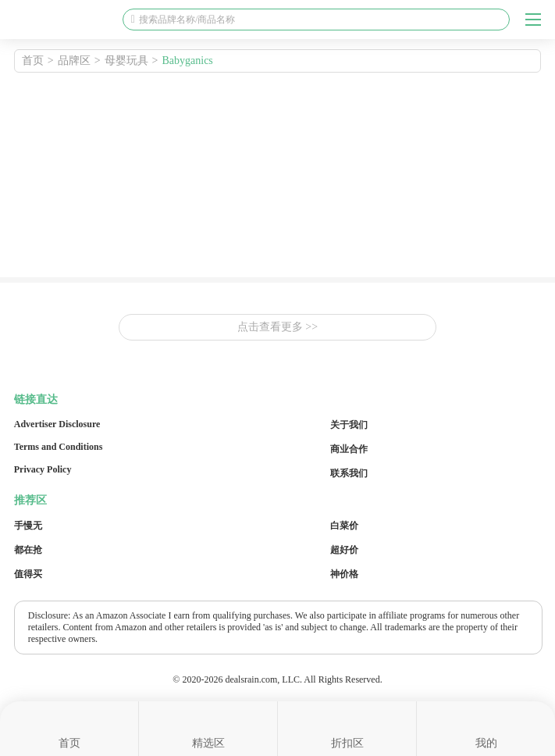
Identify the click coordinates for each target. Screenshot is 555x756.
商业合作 (349, 449)
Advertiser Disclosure (57, 424)
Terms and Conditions (59, 447)
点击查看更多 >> (277, 327)
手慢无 (28, 526)
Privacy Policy (43, 469)
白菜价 (344, 526)
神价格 (344, 574)
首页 (33, 61)
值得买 (28, 574)
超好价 (344, 550)
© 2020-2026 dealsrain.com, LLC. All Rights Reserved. (277, 679)
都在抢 (28, 550)
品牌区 (74, 61)
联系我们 (349, 473)
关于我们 (349, 425)
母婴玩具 (126, 61)
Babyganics (188, 61)
